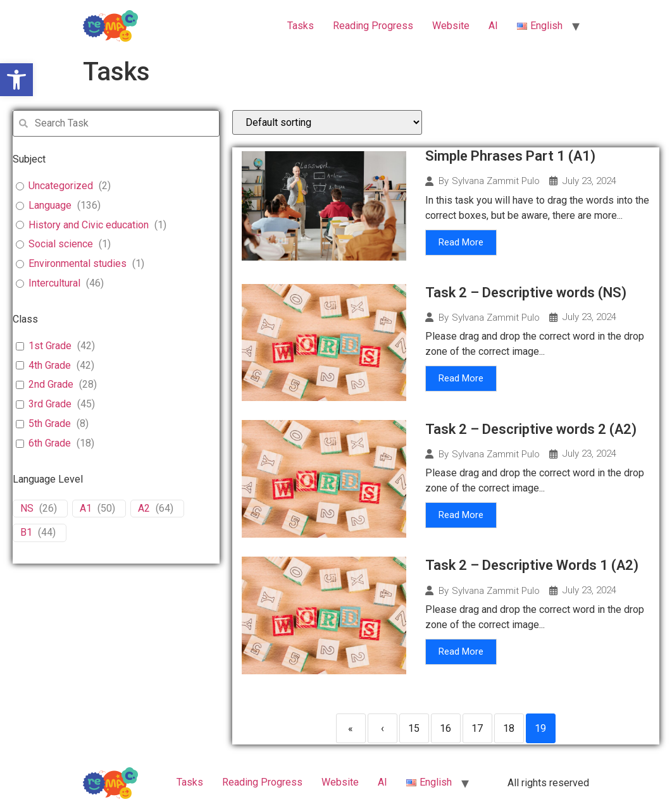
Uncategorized (61, 186)
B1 (26, 532)
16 (445, 728)
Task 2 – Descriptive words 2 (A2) (531, 429)
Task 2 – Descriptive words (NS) (526, 293)
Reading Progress (373, 26)
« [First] (351, 728)
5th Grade (50, 423)
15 (414, 728)
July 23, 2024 (589, 181)
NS (27, 508)
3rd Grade (50, 404)
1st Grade (50, 346)
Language (50, 205)
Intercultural (54, 283)
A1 (86, 508)
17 (477, 728)
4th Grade (50, 365)
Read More (461, 242)
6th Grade (50, 443)
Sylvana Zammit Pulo (496, 181)
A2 (144, 508)
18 (509, 728)
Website (451, 26)
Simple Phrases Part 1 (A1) (510, 156)
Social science (61, 244)
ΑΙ (493, 26)
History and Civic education (89, 225)
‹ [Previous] (383, 728)
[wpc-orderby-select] (327, 122)
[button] (16, 80)
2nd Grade (51, 384)
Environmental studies (78, 263)
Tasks (301, 26)
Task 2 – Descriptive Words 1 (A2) (532, 565)
